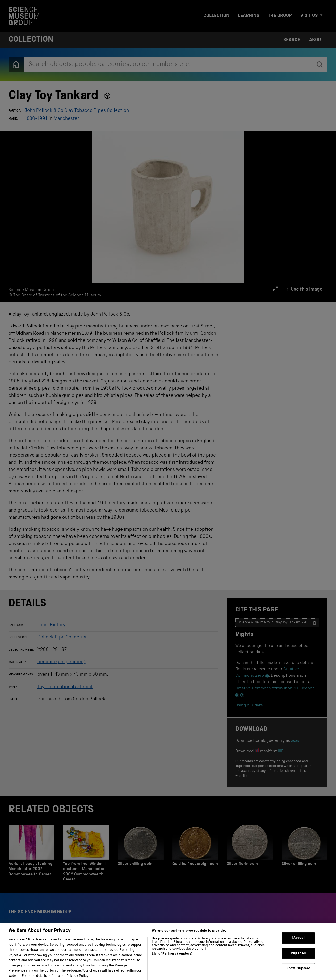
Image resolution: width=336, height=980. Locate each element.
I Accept (298, 942)
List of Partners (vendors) (172, 958)
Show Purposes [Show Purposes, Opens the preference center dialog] (299, 973)
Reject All (298, 958)
